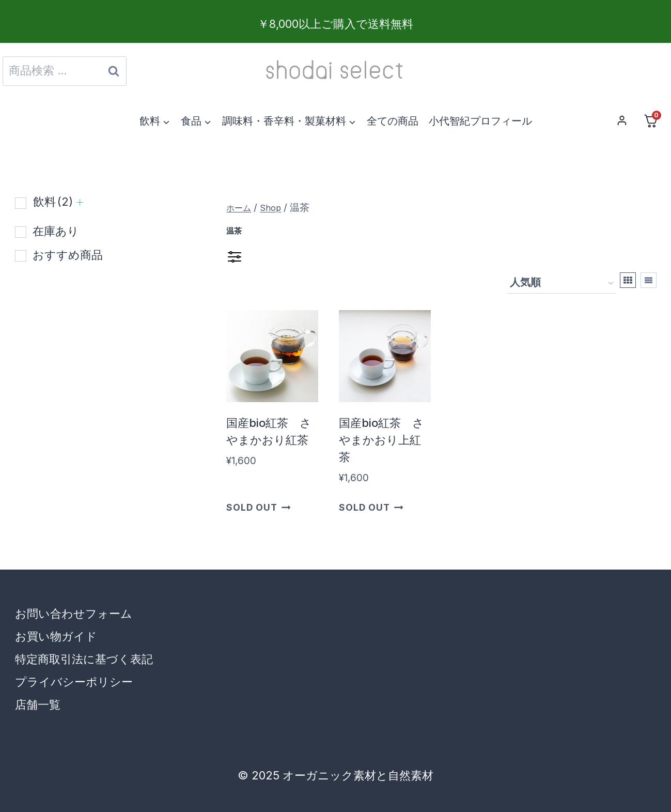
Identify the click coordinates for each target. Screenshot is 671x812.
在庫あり (56, 231)
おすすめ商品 (68, 255)
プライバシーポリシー (74, 682)
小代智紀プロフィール (480, 121)
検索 (113, 74)
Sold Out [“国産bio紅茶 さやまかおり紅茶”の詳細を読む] (258, 507)
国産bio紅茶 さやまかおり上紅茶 (381, 440)
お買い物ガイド (56, 636)
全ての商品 (393, 121)
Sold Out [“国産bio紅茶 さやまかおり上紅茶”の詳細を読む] (371, 507)
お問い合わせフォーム (74, 614)
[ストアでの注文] (561, 283)
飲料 (53, 202)
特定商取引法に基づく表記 (84, 659)
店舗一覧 (38, 704)
